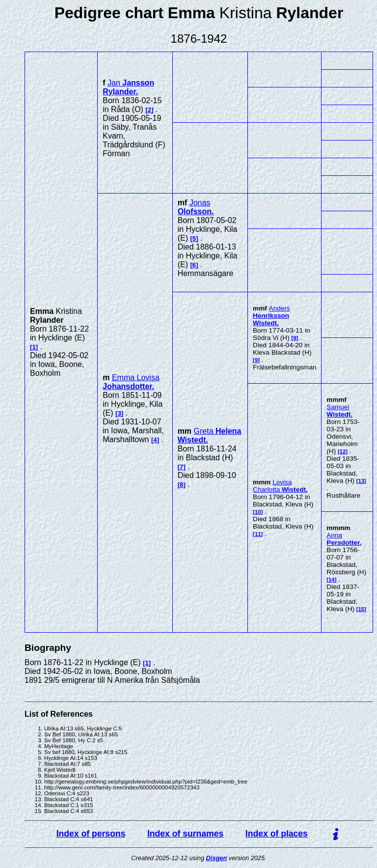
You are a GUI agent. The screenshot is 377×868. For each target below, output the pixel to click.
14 (332, 580)
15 (362, 609)
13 (362, 481)
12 (343, 451)
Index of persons (91, 834)
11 (258, 534)
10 (258, 512)
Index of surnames (185, 834)
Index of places (277, 834)
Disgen (217, 858)
